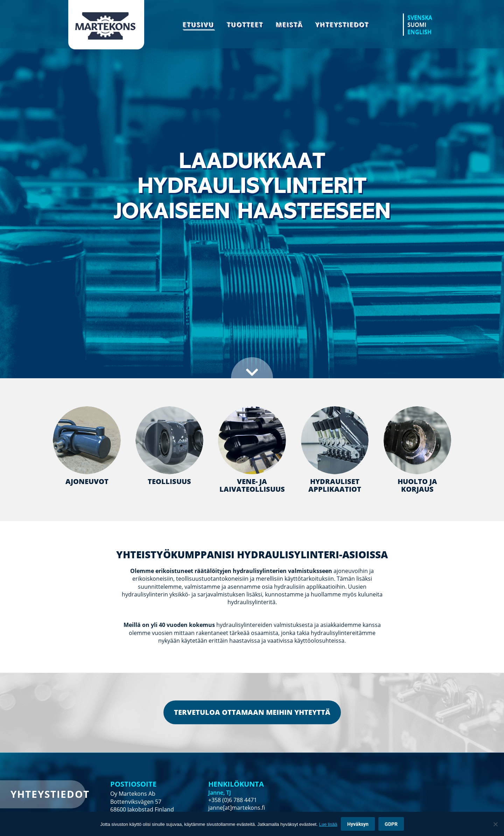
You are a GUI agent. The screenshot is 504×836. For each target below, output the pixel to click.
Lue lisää (328, 824)
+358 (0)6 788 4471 (233, 800)
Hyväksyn (358, 824)
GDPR (391, 824)
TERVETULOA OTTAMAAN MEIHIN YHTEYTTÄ (252, 712)
